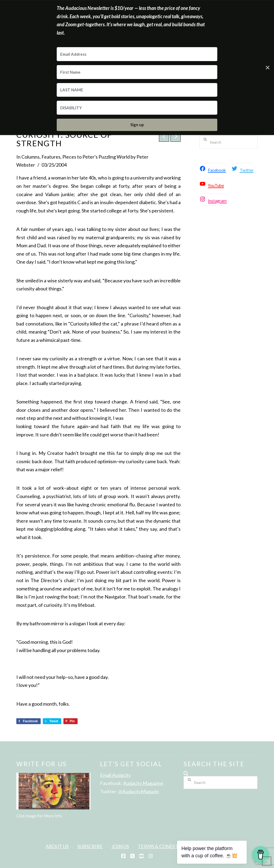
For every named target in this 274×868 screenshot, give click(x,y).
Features (51, 157)
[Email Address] (137, 54)
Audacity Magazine (143, 783)
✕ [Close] (268, 67)
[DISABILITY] (137, 108)
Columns (31, 157)
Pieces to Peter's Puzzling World (96, 157)
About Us (57, 846)
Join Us (120, 846)
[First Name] (137, 72)
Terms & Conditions (164, 846)
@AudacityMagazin (139, 791)
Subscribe (90, 846)
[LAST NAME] (137, 90)
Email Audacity (115, 775)
